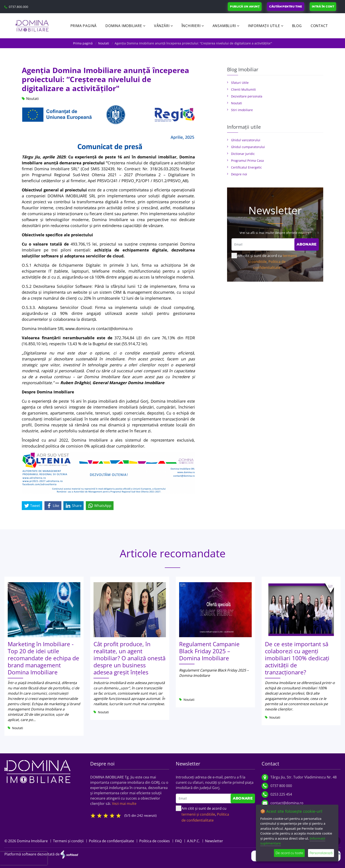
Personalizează (321, 853)
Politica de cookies (155, 841)
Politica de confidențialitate (111, 841)
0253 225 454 (281, 794)
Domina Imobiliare (124, 26)
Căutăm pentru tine (286, 6)
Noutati (104, 43)
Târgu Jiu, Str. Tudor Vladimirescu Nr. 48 (304, 777)
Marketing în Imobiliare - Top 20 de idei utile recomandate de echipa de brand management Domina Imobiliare (43, 658)
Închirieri (191, 26)
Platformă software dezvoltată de (41, 855)
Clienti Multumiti (243, 89)
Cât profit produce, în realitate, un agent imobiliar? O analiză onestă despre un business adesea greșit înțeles (129, 658)
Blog (297, 26)
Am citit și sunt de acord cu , (264, 261)
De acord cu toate (289, 853)
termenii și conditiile (198, 814)
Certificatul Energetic (246, 167)
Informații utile (264, 26)
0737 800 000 (281, 786)
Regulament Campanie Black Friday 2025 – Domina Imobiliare (209, 651)
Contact (319, 26)
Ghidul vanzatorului (246, 140)
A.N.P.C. (193, 841)
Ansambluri (224, 26)
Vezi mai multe (124, 804)
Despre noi (239, 174)
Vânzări (162, 26)
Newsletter (214, 841)
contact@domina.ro (287, 803)
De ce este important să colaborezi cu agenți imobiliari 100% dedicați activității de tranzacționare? (297, 658)
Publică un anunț (245, 6)
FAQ (178, 841)
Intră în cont (323, 6)
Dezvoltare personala (247, 96)
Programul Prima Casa (247, 161)
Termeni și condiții (68, 841)
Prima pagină (84, 26)
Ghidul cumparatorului (248, 147)
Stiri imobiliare (242, 110)
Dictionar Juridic (243, 154)
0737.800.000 (18, 7)
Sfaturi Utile (240, 83)
